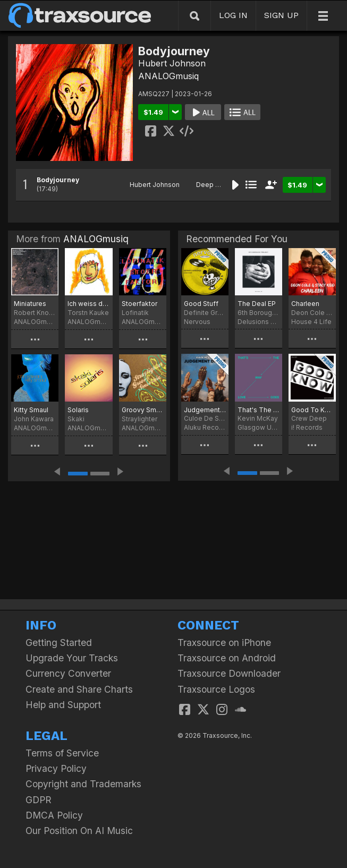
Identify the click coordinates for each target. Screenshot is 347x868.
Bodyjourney (58, 180)
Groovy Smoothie (143, 410)
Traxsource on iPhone (224, 643)
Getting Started (59, 643)
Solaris (78, 410)
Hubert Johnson (172, 63)
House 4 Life (311, 322)
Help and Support (63, 705)
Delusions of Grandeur (259, 322)
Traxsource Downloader (229, 673)
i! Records (307, 427)
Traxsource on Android (227, 658)
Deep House (216, 185)
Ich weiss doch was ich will (88, 304)
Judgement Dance (205, 410)
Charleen (305, 304)
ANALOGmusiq (168, 76)
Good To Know (312, 410)
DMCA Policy (54, 815)
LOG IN (233, 15)
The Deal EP (257, 304)
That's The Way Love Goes (259, 410)
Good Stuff (201, 304)
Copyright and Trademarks (83, 784)
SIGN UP (281, 15)
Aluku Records (205, 427)
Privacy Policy (56, 768)
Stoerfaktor (139, 304)
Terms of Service (62, 753)
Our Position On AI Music (79, 831)
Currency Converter (68, 673)
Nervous (197, 322)
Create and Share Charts (79, 689)
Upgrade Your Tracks (72, 658)
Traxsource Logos (216, 689)
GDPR (39, 800)
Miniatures (30, 304)
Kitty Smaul (31, 410)
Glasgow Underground (259, 427)
